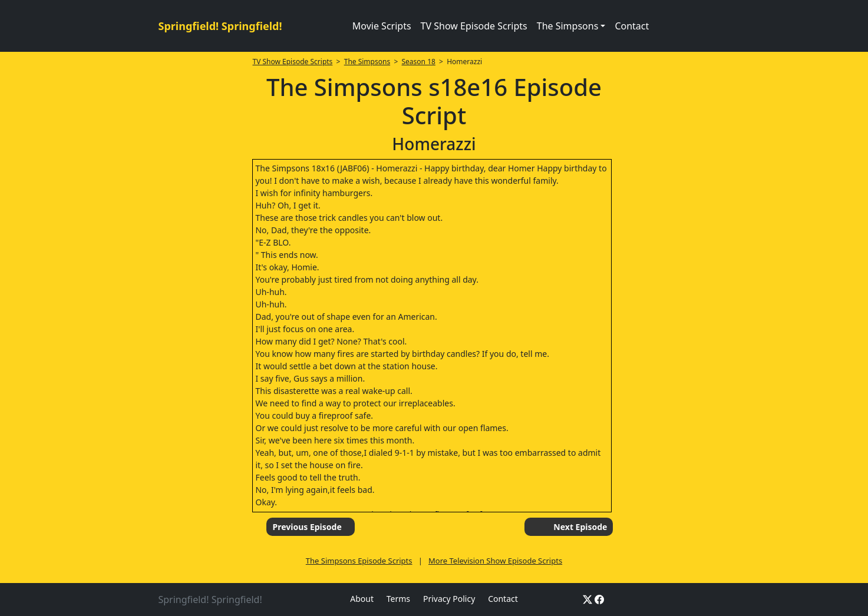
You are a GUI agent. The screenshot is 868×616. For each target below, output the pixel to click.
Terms (398, 599)
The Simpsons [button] (568, 26)
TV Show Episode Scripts (474, 26)
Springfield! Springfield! (220, 26)
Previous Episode (307, 527)
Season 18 (419, 62)
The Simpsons (367, 62)
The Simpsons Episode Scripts (359, 561)
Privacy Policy (449, 599)
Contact (632, 26)
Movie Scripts (382, 26)
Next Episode (580, 527)
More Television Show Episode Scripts (495, 561)
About (362, 599)
